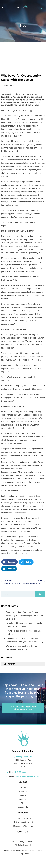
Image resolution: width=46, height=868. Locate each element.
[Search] (40, 594)
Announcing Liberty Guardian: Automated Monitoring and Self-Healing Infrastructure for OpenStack (25, 615)
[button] (9, 562)
